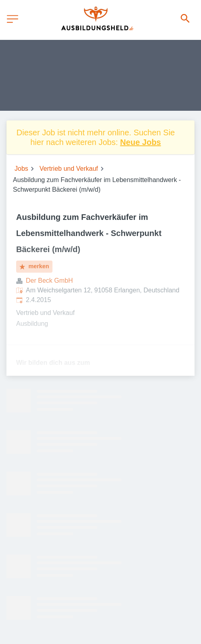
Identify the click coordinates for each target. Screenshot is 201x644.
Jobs (21, 169)
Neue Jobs (141, 142)
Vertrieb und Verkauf (69, 169)
